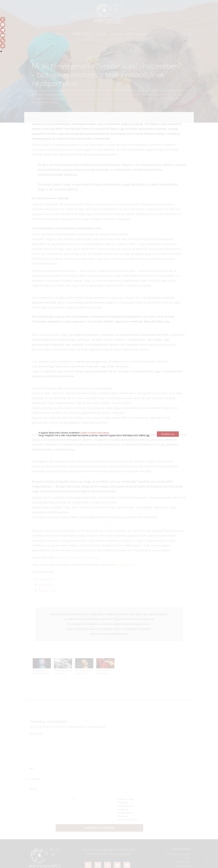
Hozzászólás (37, 734)
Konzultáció (184, 866)
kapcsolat (141, 34)
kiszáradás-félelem (43, 99)
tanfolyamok (46, 579)
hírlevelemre (125, 565)
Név (32, 769)
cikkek (89, 34)
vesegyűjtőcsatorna (141, 99)
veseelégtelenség (117, 99)
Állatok (116, 95)
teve (96, 99)
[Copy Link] (3, 41)
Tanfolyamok (183, 862)
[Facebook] (3, 19)
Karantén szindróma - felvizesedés (77, 558)
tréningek (102, 34)
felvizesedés (175, 95)
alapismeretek (101, 95)
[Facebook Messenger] (3, 25)
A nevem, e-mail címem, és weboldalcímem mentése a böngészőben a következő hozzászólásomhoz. (128, 809)
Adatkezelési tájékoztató (177, 854)
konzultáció (117, 34)
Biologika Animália (133, 95)
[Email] (3, 35)
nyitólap (76, 34)
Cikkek (186, 858)
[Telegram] (3, 30)
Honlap (33, 789)
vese (103, 99)
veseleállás (50, 102)
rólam (129, 34)
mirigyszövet (63, 99)
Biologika (161, 95)
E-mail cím (35, 779)
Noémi (41, 95)
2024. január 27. (69, 95)
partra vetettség (82, 99)
